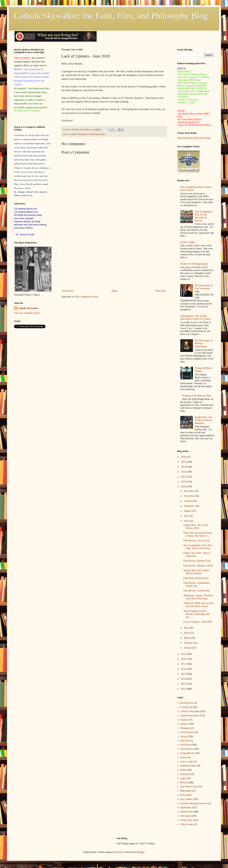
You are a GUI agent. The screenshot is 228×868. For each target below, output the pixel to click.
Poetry (184, 795)
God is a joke (187, 762)
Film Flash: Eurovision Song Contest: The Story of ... (197, 534)
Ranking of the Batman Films (197, 396)
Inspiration (186, 774)
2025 (184, 462)
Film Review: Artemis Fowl (197, 561)
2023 (184, 472)
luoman (119, 852)
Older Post (161, 291)
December (189, 491)
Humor (184, 770)
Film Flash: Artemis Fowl (196, 578)
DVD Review (187, 732)
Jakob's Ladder (188, 242)
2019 (184, 654)
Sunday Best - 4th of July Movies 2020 (196, 527)
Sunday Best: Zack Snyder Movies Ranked (196, 572)
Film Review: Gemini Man (197, 591)
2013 (184, 684)
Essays (184, 736)
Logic (183, 778)
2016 (184, 669)
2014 (184, 679)
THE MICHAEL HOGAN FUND (194, 138)
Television (185, 816)
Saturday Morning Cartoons (194, 803)
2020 (184, 487)
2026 (184, 457)
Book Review (187, 703)
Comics (184, 724)
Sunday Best (186, 812)
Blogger (140, 852)
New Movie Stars (189, 787)
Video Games (187, 824)
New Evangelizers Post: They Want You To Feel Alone (198, 547)
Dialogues (185, 728)
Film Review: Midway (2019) (198, 566)
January (188, 648)
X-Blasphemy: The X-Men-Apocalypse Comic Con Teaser (195, 318)
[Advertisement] (114, 260)
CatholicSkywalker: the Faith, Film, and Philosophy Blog (111, 16)
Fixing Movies (187, 753)
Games (184, 757)
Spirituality (186, 807)
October (188, 501)
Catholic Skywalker (78, 134)
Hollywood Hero (189, 766)
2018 (184, 659)
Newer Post (68, 291)
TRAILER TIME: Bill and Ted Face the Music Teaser (198, 605)
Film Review (187, 749)
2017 (184, 664)
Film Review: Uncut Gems (197, 541)
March (187, 638)
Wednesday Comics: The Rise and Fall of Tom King (198, 597)
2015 (184, 674)
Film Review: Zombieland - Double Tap (197, 584)
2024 (184, 467)
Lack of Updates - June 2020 (197, 622)
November (189, 496)
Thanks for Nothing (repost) (194, 264)
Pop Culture (186, 799)
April (187, 633)
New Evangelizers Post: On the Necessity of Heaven (204, 216)
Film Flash (186, 745)
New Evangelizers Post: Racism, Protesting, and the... (196, 614)
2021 (184, 482)
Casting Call (186, 707)
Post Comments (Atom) (87, 297)
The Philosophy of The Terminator (204, 287)
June (186, 521)
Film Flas (185, 741)
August (188, 511)
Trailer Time (186, 820)
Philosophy (186, 791)
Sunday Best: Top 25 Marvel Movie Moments (203, 420)
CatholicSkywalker (97, 134)
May (186, 628)
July (186, 516)
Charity (184, 720)
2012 (184, 689)
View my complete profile (27, 313)
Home (115, 291)
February (189, 643)
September (189, 506)
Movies (184, 783)
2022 (184, 477)
